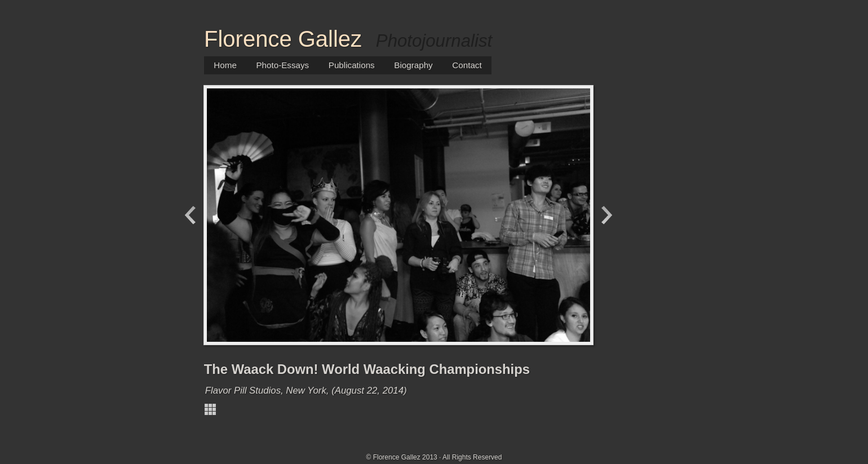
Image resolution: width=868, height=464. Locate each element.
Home (225, 65)
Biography (413, 65)
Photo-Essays (282, 65)
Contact (467, 65)
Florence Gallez (283, 39)
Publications (352, 65)
